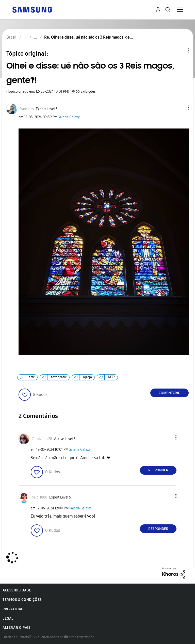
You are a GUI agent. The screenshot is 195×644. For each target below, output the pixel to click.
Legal (8, 618)
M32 (112, 377)
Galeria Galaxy (69, 117)
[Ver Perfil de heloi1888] (39, 497)
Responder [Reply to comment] (158, 470)
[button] (180, 108)
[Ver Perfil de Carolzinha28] (42, 439)
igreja (87, 377)
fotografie (59, 377)
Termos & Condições (22, 600)
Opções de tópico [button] (180, 50)
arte (32, 377)
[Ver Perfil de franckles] (27, 109)
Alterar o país (17, 628)
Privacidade (14, 609)
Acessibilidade (17, 590)
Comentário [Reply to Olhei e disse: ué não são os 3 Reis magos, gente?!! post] (170, 393)
